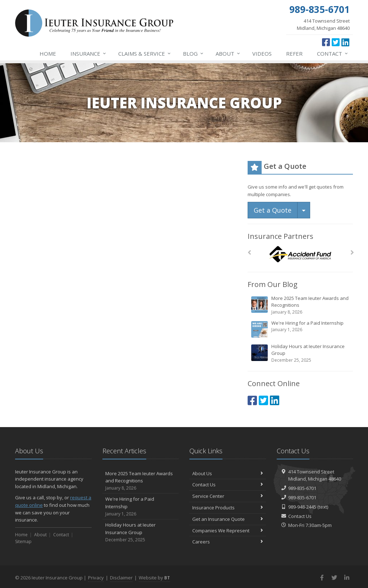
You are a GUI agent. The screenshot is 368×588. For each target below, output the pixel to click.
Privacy (96, 578)
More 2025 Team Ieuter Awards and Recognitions (301, 305)
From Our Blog (273, 284)
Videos (262, 54)
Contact (333, 54)
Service (145, 54)
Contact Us (228, 485)
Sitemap (23, 541)
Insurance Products (228, 508)
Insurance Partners (280, 236)
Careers (228, 542)
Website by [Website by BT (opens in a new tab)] (154, 578)
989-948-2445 (302, 507)
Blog (194, 54)
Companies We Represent (228, 531)
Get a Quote (273, 210)
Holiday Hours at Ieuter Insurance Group (301, 353)
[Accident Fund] (300, 254)
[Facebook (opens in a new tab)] (326, 42)
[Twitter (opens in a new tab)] (336, 42)
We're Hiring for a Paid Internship (301, 329)
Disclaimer (121, 578)
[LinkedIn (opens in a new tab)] (345, 42)
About (228, 54)
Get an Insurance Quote (228, 519)
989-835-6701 (302, 488)
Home (48, 54)
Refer (294, 54)
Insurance (89, 54)
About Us (228, 473)
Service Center (228, 496)
